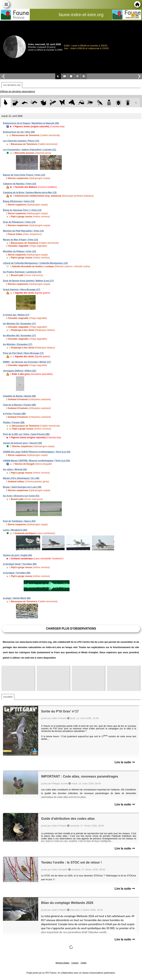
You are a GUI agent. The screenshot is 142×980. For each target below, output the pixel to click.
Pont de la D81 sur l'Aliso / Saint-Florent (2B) (26, 434)
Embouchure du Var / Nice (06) (19, 132)
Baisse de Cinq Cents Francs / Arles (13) (24, 175)
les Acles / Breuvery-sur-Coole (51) (21, 496)
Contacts (75, 963)
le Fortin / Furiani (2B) (14, 414)
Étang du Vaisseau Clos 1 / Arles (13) (22, 210)
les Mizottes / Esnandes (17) (18, 344)
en (137, 15)
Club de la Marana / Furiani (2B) (19, 405)
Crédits (83, 963)
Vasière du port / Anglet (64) (17, 555)
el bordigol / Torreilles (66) (17, 573)
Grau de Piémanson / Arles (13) (19, 222)
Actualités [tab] (8, 697)
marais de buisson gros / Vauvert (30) (22, 443)
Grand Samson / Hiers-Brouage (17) (22, 290)
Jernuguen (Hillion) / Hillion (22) (20, 371)
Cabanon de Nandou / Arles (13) (20, 184)
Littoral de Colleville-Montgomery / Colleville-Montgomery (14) (35, 263)
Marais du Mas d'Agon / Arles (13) (20, 240)
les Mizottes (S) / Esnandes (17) (19, 324)
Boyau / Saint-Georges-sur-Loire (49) (22, 487)
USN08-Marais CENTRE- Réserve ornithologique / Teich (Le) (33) (36, 461)
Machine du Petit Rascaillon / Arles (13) (23, 231)
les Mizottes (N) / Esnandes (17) (19, 336)
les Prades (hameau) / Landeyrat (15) (22, 272)
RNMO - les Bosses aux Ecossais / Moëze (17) (27, 362)
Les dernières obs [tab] (12, 85)
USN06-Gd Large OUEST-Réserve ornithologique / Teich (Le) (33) (37, 452)
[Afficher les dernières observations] (18, 92)
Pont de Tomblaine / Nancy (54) (19, 521)
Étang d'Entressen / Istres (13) (19, 201)
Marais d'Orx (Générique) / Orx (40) (21, 478)
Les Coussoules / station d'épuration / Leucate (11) (30, 150)
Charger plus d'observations (71, 629)
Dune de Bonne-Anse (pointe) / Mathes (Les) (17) (28, 281)
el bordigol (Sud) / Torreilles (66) (20, 564)
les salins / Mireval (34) (15, 469)
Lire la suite (125, 762)
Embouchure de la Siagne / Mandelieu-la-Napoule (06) (31, 123)
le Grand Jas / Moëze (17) (16, 315)
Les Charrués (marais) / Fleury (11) (21, 141)
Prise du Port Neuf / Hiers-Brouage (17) (23, 353)
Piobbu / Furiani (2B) (14, 423)
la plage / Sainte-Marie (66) (17, 598)
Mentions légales (62, 963)
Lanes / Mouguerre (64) (15, 530)
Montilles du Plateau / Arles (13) (19, 251)
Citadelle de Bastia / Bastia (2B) (19, 396)
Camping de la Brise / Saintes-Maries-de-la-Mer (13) (30, 193)
